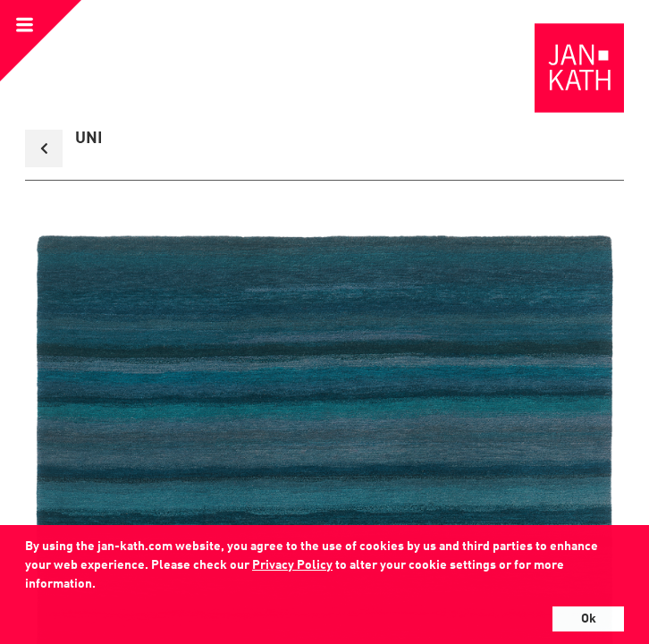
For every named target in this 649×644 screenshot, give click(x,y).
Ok (589, 619)
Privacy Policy (292, 565)
